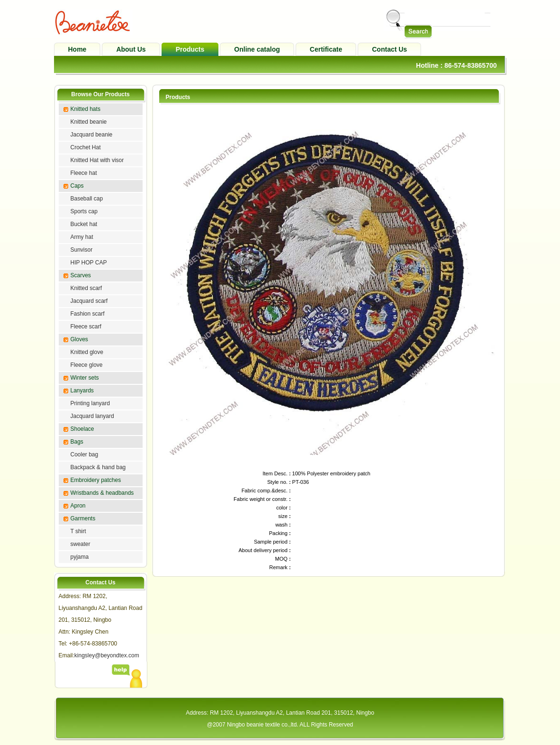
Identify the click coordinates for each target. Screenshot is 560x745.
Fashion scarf (88, 314)
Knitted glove (87, 352)
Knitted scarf (86, 288)
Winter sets (85, 378)
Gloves (79, 339)
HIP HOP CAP (89, 263)
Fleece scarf (86, 327)
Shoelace (82, 429)
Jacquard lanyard (92, 416)
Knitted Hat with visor (97, 160)
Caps (77, 186)
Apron (78, 506)
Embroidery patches (96, 480)
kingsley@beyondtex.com (107, 655)
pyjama (80, 557)
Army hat (82, 237)
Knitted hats (86, 109)
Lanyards (82, 391)
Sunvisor (82, 250)
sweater (81, 544)
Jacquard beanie (92, 135)
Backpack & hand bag (98, 467)
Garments (83, 518)
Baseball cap (87, 199)
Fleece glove (87, 365)
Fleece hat (84, 173)
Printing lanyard (90, 403)
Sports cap (84, 211)
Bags (77, 442)
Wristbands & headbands (102, 493)
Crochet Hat (86, 147)
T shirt (78, 531)
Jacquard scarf (89, 301)
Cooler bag (85, 454)
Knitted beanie (89, 122)
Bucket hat (84, 224)
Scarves (81, 275)
